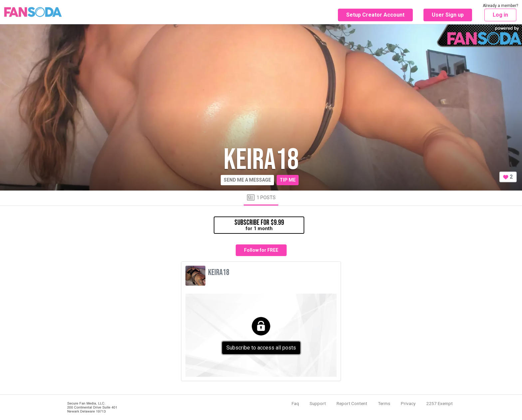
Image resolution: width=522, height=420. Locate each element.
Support (318, 403)
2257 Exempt (439, 403)
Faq (295, 403)
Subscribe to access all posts (261, 348)
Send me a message (247, 180)
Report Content (352, 403)
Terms (384, 403)
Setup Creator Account (375, 15)
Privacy (408, 403)
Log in (500, 15)
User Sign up (448, 15)
